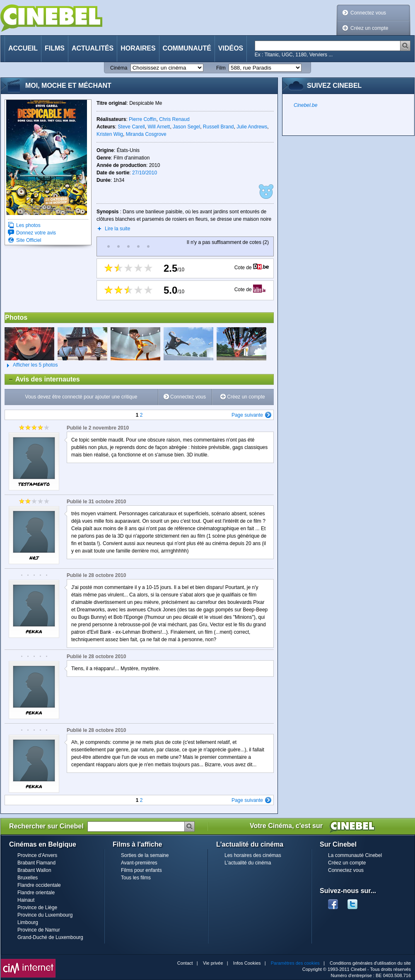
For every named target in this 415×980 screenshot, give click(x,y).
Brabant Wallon (34, 870)
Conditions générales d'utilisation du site (370, 963)
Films (55, 48)
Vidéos (231, 48)
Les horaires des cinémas (253, 855)
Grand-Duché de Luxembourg (50, 937)
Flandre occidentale (39, 885)
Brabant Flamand (36, 863)
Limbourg (28, 922)
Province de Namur (39, 930)
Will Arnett (159, 127)
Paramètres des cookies (295, 963)
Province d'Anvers (37, 855)
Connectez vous (368, 13)
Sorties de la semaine (145, 855)
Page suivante (247, 415)
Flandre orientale (36, 893)
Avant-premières (139, 863)
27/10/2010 (145, 173)
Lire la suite (117, 229)
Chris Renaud (174, 119)
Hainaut (26, 900)
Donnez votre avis (36, 233)
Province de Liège (37, 908)
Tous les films (136, 878)
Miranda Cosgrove (146, 134)
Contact (185, 963)
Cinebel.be (305, 105)
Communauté (187, 48)
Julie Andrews (252, 127)
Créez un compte (369, 28)
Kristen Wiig (110, 134)
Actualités (93, 48)
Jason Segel (186, 127)
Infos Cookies (247, 963)
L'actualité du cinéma (248, 863)
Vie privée (213, 963)
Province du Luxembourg (45, 915)
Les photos (28, 225)
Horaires (138, 48)
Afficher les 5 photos (31, 365)
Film (221, 68)
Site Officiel (29, 240)
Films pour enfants (141, 870)
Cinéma (119, 68)
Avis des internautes (42, 379)
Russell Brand (218, 127)
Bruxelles (28, 878)
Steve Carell (131, 127)
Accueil (23, 48)
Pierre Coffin (142, 119)
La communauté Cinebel (355, 855)
